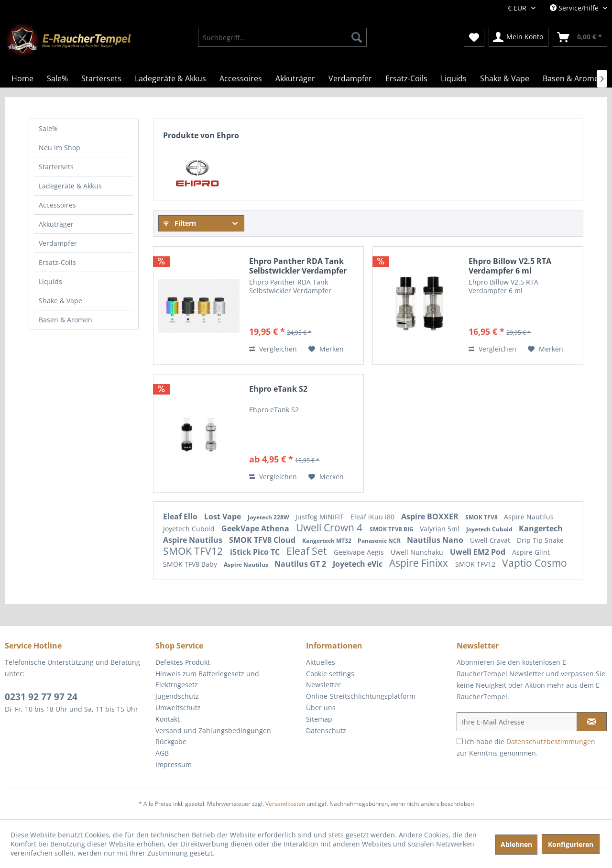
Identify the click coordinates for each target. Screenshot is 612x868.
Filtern (180, 223)
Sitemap (319, 719)
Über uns (321, 708)
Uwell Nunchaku (418, 552)
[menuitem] (282, 37)
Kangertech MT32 (328, 541)
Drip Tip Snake (540, 540)
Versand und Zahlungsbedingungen (213, 731)
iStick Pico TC (256, 552)
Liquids (50, 281)
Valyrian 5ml (441, 529)
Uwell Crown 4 (330, 527)
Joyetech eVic (359, 564)
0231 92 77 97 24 (41, 697)
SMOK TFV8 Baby (191, 564)
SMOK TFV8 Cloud (263, 540)
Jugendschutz (177, 696)
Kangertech (541, 528)
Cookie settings (330, 674)
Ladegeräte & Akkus (70, 186)
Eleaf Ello (181, 516)
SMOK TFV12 (194, 551)
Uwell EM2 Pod (479, 552)
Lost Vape (224, 516)
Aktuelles (321, 662)
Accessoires (57, 205)
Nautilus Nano (436, 540)
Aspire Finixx (420, 563)
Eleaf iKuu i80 (373, 517)
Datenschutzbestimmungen (551, 742)
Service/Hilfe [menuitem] (575, 8)
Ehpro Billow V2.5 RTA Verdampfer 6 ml (510, 266)
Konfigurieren (571, 844)
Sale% (48, 128)
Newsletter (323, 685)
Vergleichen (273, 349)
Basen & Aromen (66, 320)
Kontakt (168, 719)
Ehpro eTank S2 (278, 389)
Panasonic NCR (380, 541)
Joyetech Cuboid (190, 529)
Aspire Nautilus (529, 517)
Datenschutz (326, 731)
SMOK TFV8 (482, 517)
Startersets (56, 167)
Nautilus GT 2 (301, 564)
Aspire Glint (531, 552)
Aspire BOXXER (431, 516)
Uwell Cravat (491, 540)
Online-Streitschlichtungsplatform (361, 696)
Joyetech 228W (269, 517)
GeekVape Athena (256, 528)
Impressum (174, 764)
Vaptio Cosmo (535, 563)
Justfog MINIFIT (321, 517)
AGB (162, 753)
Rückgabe (171, 742)
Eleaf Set (308, 551)
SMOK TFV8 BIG (392, 529)
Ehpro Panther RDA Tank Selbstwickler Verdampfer (298, 266)
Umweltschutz (178, 708)
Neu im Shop (60, 148)
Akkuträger (56, 224)
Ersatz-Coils (57, 262)
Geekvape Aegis (360, 552)
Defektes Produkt (183, 662)
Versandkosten (285, 804)
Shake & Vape (60, 301)
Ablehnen (516, 844)
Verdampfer (58, 243)
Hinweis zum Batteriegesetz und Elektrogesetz (207, 679)
